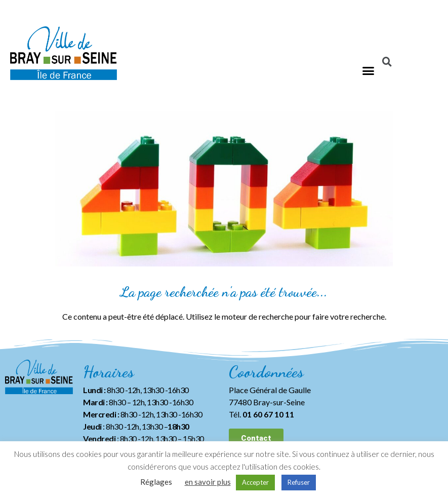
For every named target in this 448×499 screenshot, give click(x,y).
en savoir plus (208, 482)
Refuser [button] (299, 482)
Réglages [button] (156, 482)
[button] (369, 71)
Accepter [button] (255, 482)
